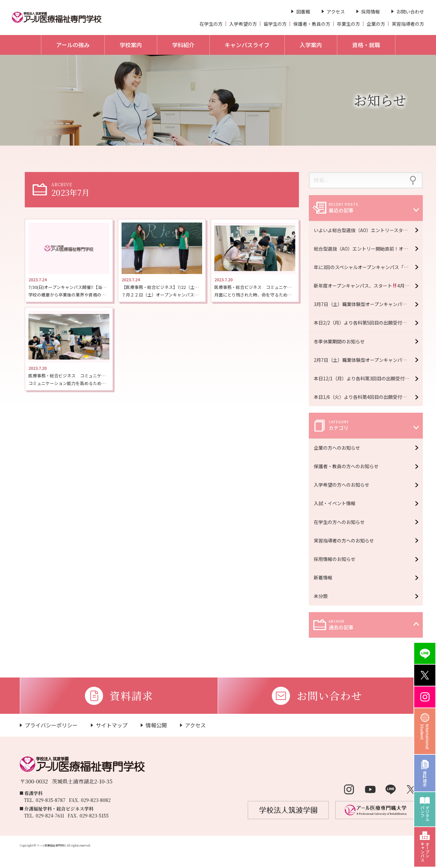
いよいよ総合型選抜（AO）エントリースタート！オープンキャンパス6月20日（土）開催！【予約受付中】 (368, 230)
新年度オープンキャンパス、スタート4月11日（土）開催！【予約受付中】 (368, 286)
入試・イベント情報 (337, 503)
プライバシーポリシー (51, 725)
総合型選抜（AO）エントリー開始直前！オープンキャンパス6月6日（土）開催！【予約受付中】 (368, 249)
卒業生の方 (348, 24)
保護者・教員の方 (312, 24)
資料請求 (425, 779)
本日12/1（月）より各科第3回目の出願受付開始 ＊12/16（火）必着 (368, 378)
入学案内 (311, 45)
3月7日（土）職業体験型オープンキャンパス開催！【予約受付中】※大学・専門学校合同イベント (368, 304)
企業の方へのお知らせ (340, 448)
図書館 (303, 12)
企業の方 (376, 24)
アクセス (336, 12)
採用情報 (371, 12)
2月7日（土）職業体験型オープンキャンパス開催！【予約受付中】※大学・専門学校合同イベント (368, 360)
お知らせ (380, 100)
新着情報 (326, 577)
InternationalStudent (425, 737)
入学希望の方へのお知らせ (344, 485)
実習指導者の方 (408, 24)
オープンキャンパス (425, 852)
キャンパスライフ (247, 45)
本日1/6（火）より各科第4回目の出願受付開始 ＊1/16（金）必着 (368, 397)
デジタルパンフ (425, 814)
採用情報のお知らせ (337, 559)
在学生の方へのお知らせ (342, 522)
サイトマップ (112, 725)
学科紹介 (183, 45)
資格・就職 (366, 45)
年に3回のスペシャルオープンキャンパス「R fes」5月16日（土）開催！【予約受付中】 (368, 267)
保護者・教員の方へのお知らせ (349, 466)
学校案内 (131, 45)
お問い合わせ (410, 12)
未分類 (323, 596)
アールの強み (73, 45)
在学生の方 (211, 24)
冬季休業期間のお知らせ (339, 341)
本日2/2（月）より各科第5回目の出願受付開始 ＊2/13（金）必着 (368, 323)
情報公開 (156, 725)
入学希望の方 (243, 24)
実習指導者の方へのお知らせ (346, 540)
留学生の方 (275, 24)
